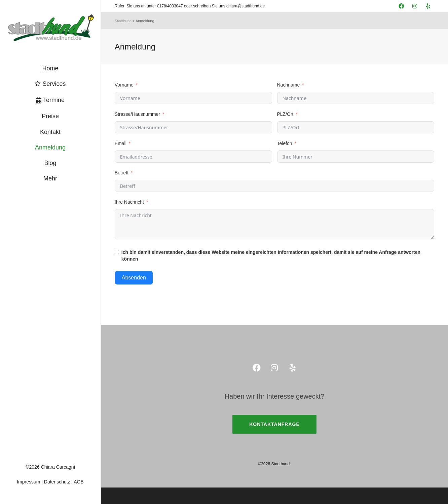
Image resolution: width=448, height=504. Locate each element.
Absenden (134, 278)
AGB (79, 482)
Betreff (122, 173)
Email (121, 143)
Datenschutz (57, 482)
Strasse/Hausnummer (137, 114)
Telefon (285, 143)
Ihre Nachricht (129, 202)
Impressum (28, 482)
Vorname (124, 85)
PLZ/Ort (285, 114)
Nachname (289, 85)
